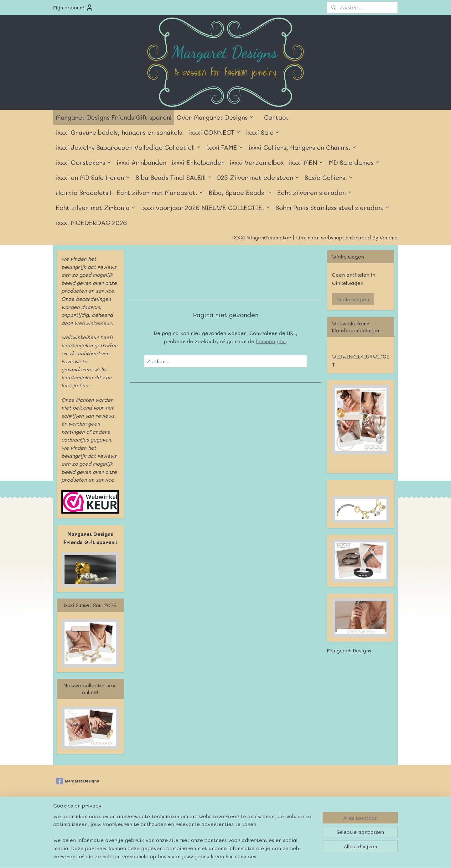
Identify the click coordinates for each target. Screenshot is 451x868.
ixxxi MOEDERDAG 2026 (91, 222)
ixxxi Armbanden (141, 162)
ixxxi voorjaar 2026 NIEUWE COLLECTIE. (206, 207)
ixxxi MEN (306, 162)
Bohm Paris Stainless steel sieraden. (333, 207)
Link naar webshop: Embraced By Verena (347, 237)
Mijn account (73, 8)
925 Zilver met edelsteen (258, 177)
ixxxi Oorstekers (84, 162)
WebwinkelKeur (93, 323)
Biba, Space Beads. (240, 192)
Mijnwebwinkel (300, 817)
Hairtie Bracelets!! (84, 192)
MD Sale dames (354, 162)
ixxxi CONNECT (215, 132)
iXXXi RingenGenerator (262, 237)
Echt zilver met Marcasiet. (160, 192)
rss (219, 817)
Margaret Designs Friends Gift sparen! (114, 117)
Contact (276, 117)
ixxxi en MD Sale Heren (93, 177)
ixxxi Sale (263, 132)
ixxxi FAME (225, 147)
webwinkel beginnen (243, 817)
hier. (84, 385)
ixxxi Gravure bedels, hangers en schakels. (120, 132)
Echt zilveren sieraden (315, 192)
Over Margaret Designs (215, 117)
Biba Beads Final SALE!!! (174, 177)
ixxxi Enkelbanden (198, 162)
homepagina (271, 341)
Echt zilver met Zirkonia (96, 207)
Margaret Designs (349, 650)
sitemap (205, 817)
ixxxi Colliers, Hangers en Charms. (303, 147)
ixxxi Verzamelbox (257, 162)
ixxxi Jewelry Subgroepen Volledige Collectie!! (128, 147)
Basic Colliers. (329, 177)
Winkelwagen (353, 299)
